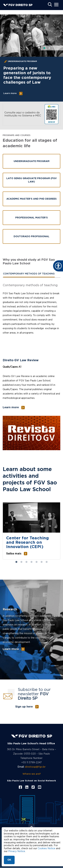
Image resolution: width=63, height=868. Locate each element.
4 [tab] (32, 562)
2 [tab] (22, 562)
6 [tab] (42, 562)
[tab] (29, 274)
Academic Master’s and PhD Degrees (32, 199)
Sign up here (24, 707)
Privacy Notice (17, 851)
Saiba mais (14, 554)
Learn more (10, 93)
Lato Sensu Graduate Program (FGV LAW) (32, 180)
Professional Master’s (32, 218)
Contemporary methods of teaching (29, 274)
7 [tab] (47, 562)
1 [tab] (16, 562)
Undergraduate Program (32, 161)
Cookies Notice (46, 849)
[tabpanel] (32, 313)
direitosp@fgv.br (35, 767)
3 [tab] (27, 562)
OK (9, 860)
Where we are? (32, 774)
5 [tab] (37, 562)
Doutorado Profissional (32, 237)
